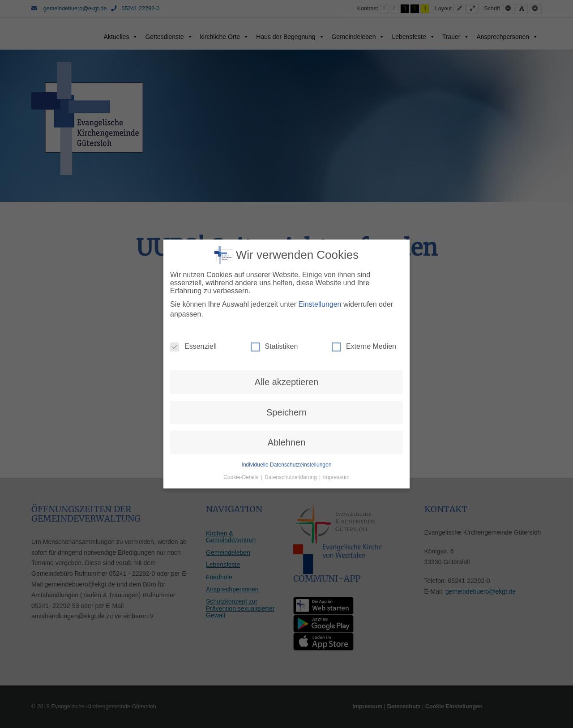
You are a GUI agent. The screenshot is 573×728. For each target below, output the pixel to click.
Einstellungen (320, 304)
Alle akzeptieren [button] (286, 382)
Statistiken (274, 347)
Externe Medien (364, 347)
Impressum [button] (336, 477)
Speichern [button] (286, 412)
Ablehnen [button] (287, 442)
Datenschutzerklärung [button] (291, 477)
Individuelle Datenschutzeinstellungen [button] (287, 465)
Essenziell (193, 347)
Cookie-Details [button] (242, 477)
